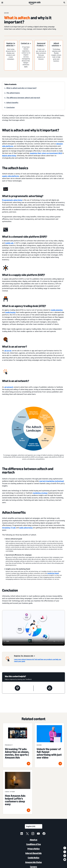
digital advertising (9, 156)
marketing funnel (53, 573)
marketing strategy (40, 493)
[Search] (64, 3)
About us (33, 840)
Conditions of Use (34, 844)
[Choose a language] (34, 826)
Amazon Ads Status (33, 862)
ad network (9, 387)
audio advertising (26, 528)
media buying (10, 312)
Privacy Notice (34, 849)
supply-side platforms (11, 176)
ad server (8, 351)
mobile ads (9, 243)
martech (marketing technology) (52, 481)
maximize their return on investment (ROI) (46, 153)
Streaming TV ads (9, 528)
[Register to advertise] (11, 45)
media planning (57, 310)
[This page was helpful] (50, 688)
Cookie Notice (33, 858)
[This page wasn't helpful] (17, 688)
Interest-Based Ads (33, 853)
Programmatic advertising (12, 200)
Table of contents (10, 84)
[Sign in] (26, 43)
